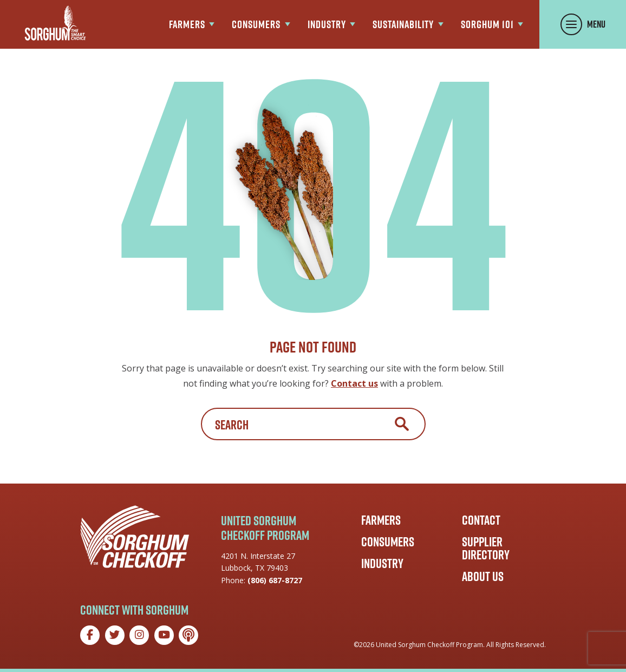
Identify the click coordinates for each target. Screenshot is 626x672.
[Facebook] (90, 635)
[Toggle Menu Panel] (583, 24)
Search (402, 424)
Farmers (381, 520)
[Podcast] (188, 635)
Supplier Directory (486, 548)
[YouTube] (164, 635)
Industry (382, 563)
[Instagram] (139, 635)
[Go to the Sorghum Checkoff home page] (55, 23)
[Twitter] (115, 635)
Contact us (354, 383)
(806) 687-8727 (275, 580)
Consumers (388, 541)
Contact (481, 520)
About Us (483, 576)
